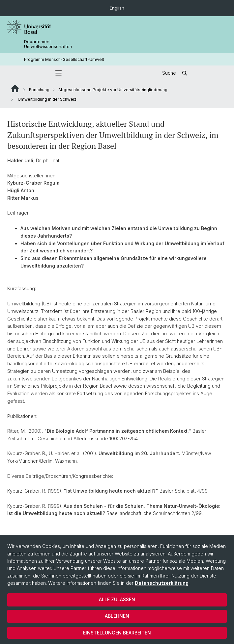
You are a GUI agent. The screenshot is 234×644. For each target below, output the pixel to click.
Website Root (15, 89)
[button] (58, 73)
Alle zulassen (117, 599)
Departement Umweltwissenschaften (48, 44)
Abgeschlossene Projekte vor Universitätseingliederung (113, 90)
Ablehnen (117, 616)
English (117, 8)
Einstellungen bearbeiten (117, 633)
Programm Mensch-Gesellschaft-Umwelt (64, 59)
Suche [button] (176, 73)
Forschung (39, 90)
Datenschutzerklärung (162, 583)
